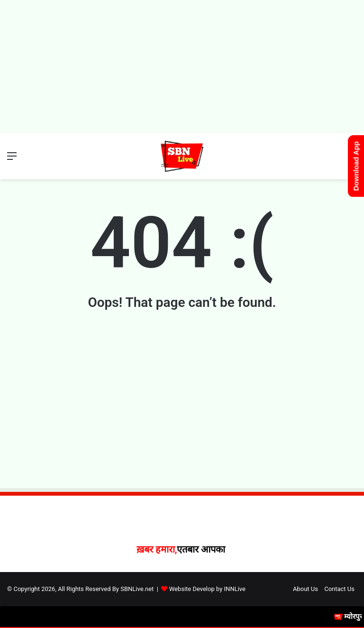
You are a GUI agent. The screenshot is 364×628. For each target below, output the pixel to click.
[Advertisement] (182, 66)
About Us (305, 589)
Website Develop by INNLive (207, 589)
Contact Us (339, 589)
